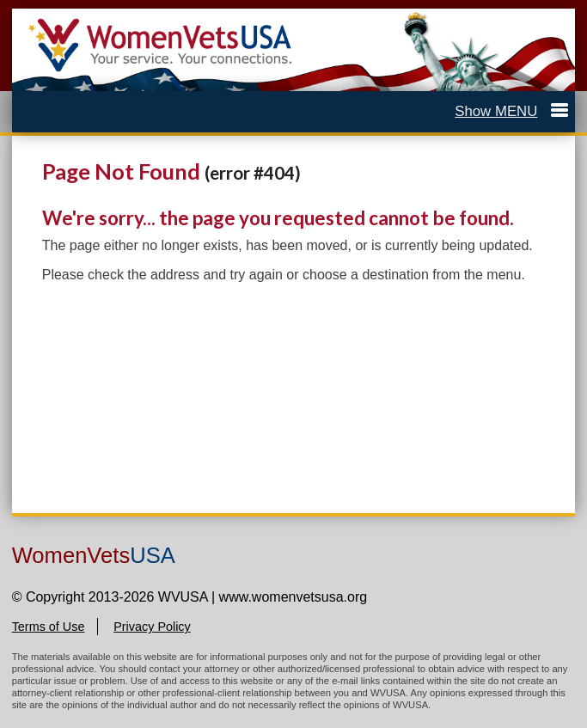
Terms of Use (49, 627)
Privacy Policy (152, 627)
